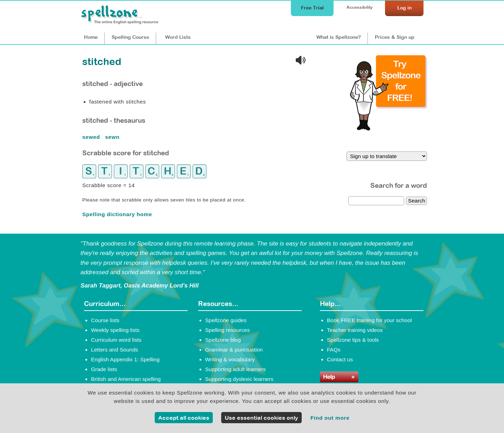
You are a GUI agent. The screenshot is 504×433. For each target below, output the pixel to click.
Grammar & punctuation (234, 350)
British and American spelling (126, 379)
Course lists (105, 320)
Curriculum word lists (116, 340)
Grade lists (104, 369)
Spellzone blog (223, 340)
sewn (113, 137)
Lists (178, 37)
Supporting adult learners (235, 369)
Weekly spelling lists (115, 330)
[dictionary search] (376, 201)
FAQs (334, 350)
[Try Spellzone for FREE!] (388, 129)
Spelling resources (227, 330)
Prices (395, 37)
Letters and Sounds (115, 350)
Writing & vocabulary (230, 359)
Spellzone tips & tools (353, 340)
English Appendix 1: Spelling (125, 359)
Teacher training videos (355, 330)
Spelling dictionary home (117, 214)
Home (91, 37)
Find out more (330, 418)
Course (130, 37)
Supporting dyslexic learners (239, 379)
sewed (92, 137)
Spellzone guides (226, 320)
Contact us (340, 359)
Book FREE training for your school (369, 320)
